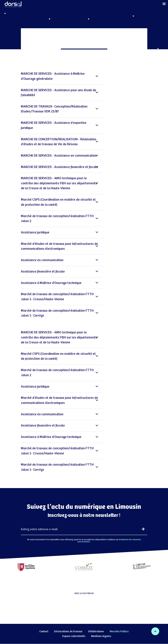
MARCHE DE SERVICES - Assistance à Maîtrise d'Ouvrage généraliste (60, 76)
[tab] (62, 76)
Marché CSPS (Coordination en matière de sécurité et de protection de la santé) (60, 202)
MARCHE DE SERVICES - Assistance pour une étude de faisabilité (60, 93)
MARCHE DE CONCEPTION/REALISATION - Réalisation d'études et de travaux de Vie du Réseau (60, 142)
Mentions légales (101, 636)
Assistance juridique (60, 233)
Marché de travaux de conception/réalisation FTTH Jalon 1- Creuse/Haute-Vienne (60, 297)
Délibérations (96, 631)
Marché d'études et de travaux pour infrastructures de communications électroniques (60, 246)
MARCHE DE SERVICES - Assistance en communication (60, 156)
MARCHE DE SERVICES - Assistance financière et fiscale (60, 167)
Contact (44, 631)
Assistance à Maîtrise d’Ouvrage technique (60, 283)
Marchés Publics (119, 631)
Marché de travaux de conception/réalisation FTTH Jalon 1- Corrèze (60, 313)
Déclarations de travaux (68, 631)
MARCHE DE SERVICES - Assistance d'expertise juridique (60, 125)
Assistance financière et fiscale (60, 272)
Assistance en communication (60, 260)
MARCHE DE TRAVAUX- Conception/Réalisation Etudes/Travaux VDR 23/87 (60, 109)
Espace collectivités (74, 636)
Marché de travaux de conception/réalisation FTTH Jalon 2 (60, 219)
